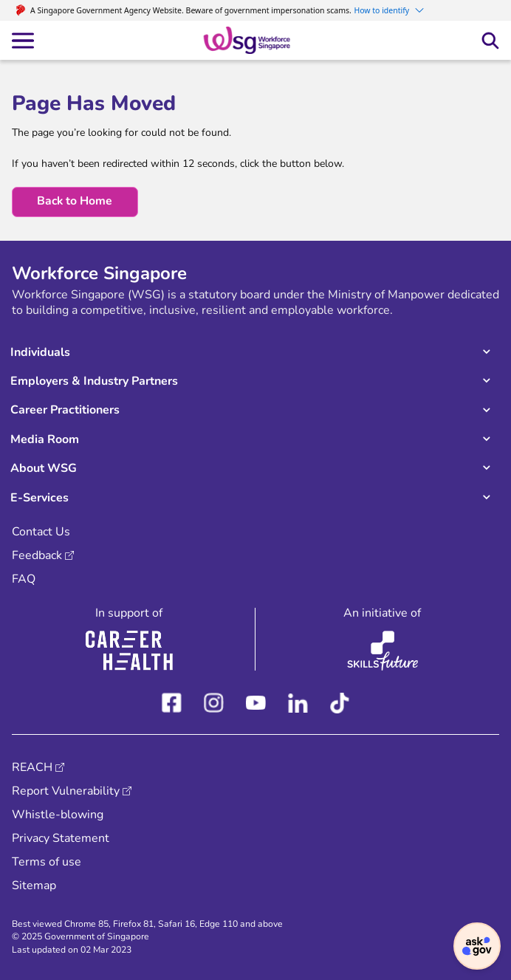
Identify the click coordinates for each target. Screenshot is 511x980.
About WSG (44, 468)
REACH (32, 767)
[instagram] (214, 700)
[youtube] (256, 700)
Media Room (45, 439)
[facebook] (172, 700)
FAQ (24, 579)
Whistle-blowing (58, 815)
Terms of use (47, 862)
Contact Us (41, 532)
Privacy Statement (61, 838)
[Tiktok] (340, 700)
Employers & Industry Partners (94, 381)
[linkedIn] (298, 700)
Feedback (37, 555)
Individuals (40, 352)
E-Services (40, 498)
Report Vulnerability (66, 791)
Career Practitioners (65, 410)
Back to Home (75, 201)
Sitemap (34, 885)
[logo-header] (247, 39)
